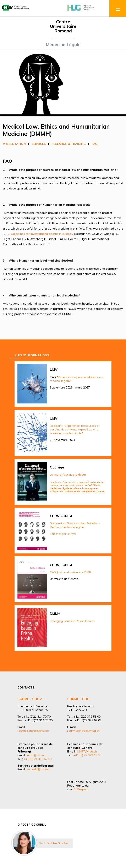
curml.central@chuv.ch (34, 731)
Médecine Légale (63, 44)
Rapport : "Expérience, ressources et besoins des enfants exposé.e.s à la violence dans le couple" (75, 429)
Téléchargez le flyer (63, 534)
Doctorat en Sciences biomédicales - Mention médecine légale (75, 525)
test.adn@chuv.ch (38, 769)
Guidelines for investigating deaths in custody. (42, 234)
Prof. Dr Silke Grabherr (55, 843)
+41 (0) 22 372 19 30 (87, 755)
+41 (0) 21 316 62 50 (38, 759)
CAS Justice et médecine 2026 (70, 572)
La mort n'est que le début (68, 475)
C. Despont (81, 789)
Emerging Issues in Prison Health (72, 621)
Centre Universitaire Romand (63, 26)
